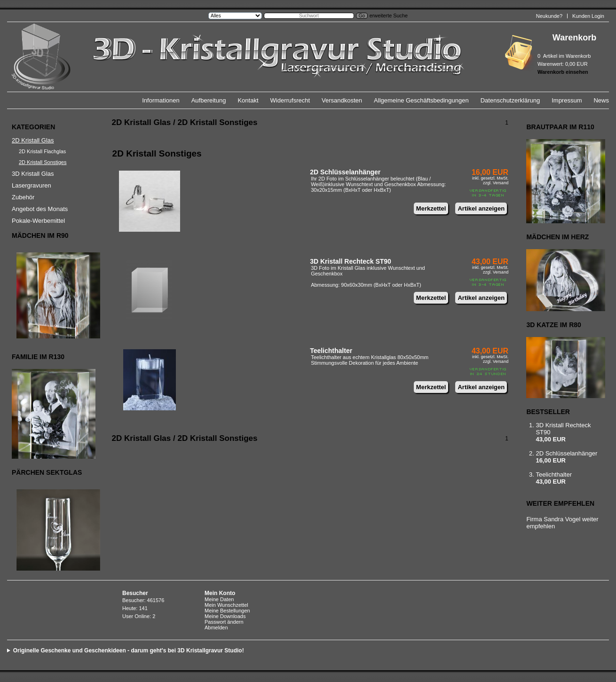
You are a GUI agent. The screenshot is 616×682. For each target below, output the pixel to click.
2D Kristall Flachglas (42, 151)
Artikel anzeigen (481, 208)
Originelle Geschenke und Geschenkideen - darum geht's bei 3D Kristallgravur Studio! (129, 651)
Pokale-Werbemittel (38, 221)
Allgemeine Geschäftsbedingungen (421, 100)
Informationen (161, 100)
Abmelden (216, 627)
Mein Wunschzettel (226, 605)
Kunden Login (588, 16)
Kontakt (248, 100)
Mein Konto (220, 593)
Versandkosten (342, 100)
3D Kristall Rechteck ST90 (351, 261)
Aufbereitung (209, 100)
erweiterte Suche (389, 16)
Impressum (567, 100)
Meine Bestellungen (227, 611)
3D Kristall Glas (33, 174)
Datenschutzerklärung (510, 100)
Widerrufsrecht (290, 100)
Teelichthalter (331, 351)
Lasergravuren (32, 185)
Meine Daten (219, 599)
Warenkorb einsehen (563, 72)
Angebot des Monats (40, 209)
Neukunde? (549, 16)
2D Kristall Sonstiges (43, 162)
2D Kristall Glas (33, 140)
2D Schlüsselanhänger (345, 172)
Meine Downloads (225, 616)
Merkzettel (431, 208)
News (601, 100)
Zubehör (23, 197)
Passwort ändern (224, 622)
